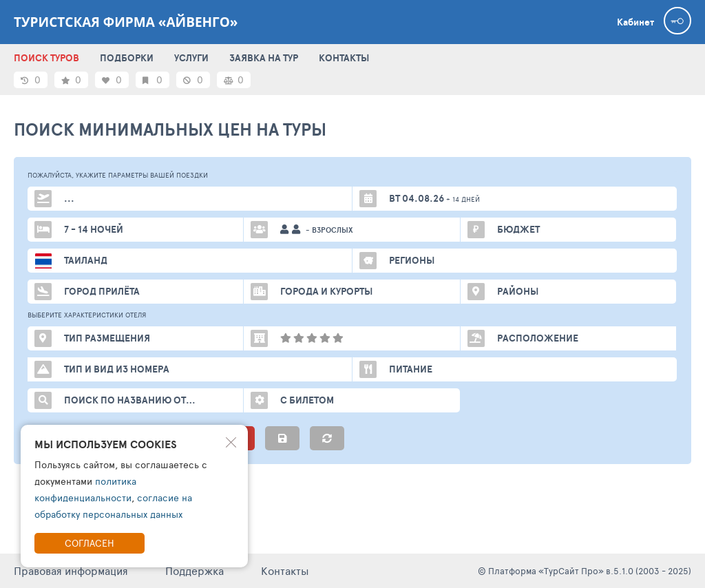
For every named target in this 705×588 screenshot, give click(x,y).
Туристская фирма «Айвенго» (126, 22)
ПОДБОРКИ (127, 58)
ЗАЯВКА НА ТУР (264, 58)
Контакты (285, 570)
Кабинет (635, 22)
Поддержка (194, 570)
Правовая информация (71, 570)
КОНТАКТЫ (344, 58)
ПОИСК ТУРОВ (46, 58)
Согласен (90, 543)
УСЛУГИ (191, 58)
